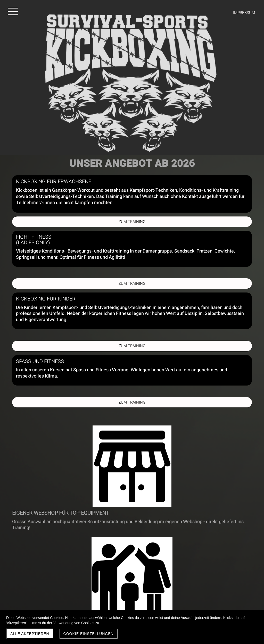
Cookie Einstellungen (89, 634)
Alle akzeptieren (30, 634)
